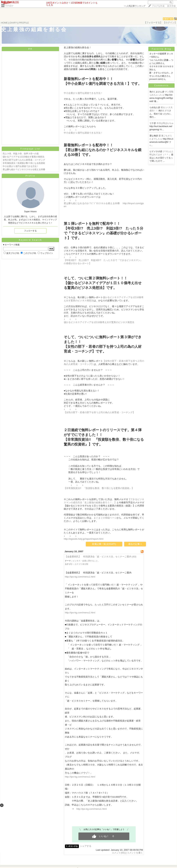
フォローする (30, 231)
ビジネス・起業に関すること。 (86, 561)
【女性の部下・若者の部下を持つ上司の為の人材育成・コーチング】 (99, 412)
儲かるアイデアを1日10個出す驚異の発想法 (23, 157)
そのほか (9, 6)
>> (135, 6)
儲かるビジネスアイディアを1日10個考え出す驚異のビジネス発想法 (99, 322)
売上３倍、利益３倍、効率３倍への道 (21, 154)
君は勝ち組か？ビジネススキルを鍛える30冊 (24, 169)
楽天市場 (171, 6)
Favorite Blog (161, 49)
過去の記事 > (135, 544)
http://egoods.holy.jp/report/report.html (84, 539)
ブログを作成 (158, 6)
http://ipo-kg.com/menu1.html (80, 577)
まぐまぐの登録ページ (105, 518)
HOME (4, 23)
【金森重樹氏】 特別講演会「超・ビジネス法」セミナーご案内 (98, 557)
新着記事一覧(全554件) (104, 544)
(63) (134, 557)
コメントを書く (135, 853)
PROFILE (24, 23)
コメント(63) (118, 853)
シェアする (86, 846)
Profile (30, 176)
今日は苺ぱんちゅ (165, 123)
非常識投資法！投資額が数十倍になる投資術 (24, 163)
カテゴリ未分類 (81, 564)
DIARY (13, 23)
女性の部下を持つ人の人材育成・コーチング (24, 160)
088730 (168, 19)
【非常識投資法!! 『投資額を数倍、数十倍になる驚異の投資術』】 (99, 488)
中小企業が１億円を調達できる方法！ (21, 166)
